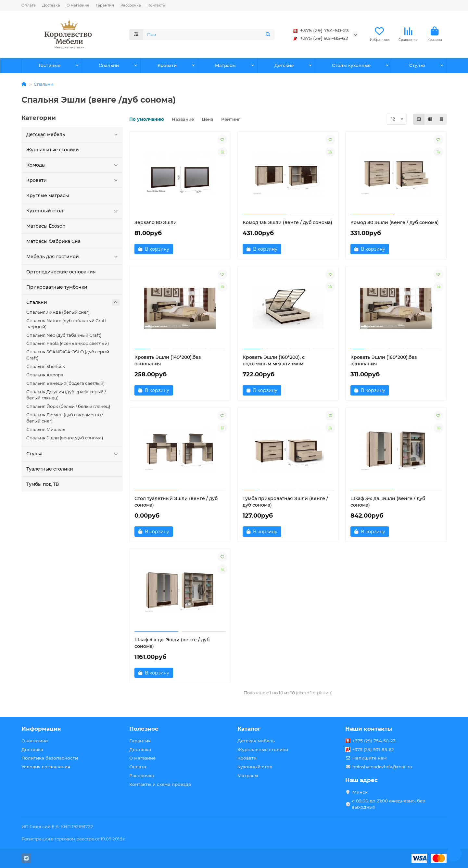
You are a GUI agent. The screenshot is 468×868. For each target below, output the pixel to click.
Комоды (73, 165)
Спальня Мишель (46, 429)
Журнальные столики (53, 150)
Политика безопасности (50, 758)
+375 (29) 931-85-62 (320, 38)
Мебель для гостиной (73, 257)
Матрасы (225, 65)
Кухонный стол (73, 211)
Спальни (109, 65)
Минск (360, 792)
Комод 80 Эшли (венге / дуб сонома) (395, 222)
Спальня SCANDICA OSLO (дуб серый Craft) (68, 355)
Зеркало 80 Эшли (156, 222)
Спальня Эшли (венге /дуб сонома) (65, 438)
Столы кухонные (351, 65)
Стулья (417, 65)
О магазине (78, 5)
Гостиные (50, 65)
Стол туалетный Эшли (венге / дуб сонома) (176, 502)
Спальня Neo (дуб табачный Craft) (64, 335)
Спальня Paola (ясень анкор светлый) (68, 343)
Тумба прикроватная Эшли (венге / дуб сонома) (285, 502)
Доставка (51, 5)
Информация (41, 729)
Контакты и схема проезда (160, 784)
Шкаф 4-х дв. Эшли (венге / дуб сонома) (172, 643)
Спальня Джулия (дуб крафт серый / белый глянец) (66, 395)
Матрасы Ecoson (46, 226)
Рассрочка (131, 5)
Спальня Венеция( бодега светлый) (65, 383)
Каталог (249, 729)
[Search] (209, 34)
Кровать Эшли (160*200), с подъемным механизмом (274, 360)
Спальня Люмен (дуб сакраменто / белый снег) (65, 418)
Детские (284, 65)
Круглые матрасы (48, 195)
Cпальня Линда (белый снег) (58, 312)
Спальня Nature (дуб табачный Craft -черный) (66, 324)
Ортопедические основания (61, 272)
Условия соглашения (46, 767)
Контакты (157, 5)
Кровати (167, 65)
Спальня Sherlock (46, 366)
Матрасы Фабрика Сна (53, 241)
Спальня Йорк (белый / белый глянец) (68, 406)
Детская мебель (73, 134)
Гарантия (105, 5)
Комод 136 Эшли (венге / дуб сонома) (287, 222)
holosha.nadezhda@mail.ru (382, 767)
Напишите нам (370, 758)
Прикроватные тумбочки (57, 287)
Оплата (29, 5)
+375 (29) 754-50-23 (320, 31)
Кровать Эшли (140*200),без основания (168, 360)
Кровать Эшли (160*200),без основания (384, 360)
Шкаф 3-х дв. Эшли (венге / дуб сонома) (388, 502)
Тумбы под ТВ (43, 484)
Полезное (144, 729)
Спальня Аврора (45, 375)
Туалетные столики (50, 469)
